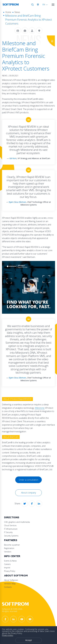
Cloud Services (10, 525)
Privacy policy (8, 635)
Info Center (12, 556)
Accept (29, 640)
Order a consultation (29, 480)
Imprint (7, 568)
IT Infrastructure (11, 529)
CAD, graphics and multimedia (17, 522)
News (17, 12)
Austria (38, 5)
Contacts (8, 587)
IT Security (8, 532)
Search (32, 5)
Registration (9, 548)
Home (8, 12)
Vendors (8, 552)
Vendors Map (10, 584)
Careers (7, 564)
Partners (11, 540)
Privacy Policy (10, 571)
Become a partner (12, 545)
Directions (12, 518)
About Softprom (16, 576)
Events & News (10, 561)
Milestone (40, 408)
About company (28, 493)
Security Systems (11, 536)
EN (44, 5)
